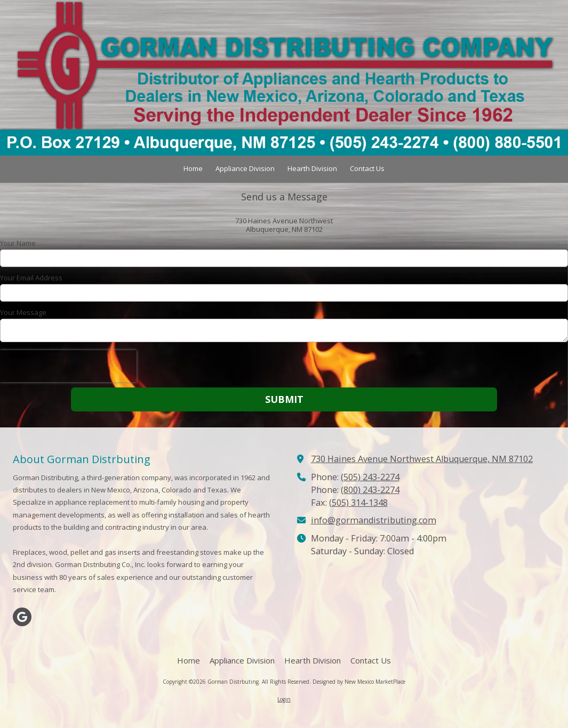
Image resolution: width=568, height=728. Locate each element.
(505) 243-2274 (370, 477)
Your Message (23, 312)
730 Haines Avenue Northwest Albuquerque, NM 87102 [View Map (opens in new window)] (422, 459)
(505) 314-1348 (358, 503)
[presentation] (68, 366)
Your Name (18, 243)
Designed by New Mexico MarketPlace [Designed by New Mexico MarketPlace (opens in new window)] (359, 682)
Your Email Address (31, 278)
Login (284, 699)
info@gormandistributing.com (374, 520)
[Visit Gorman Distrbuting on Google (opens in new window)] (22, 617)
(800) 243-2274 (370, 490)
